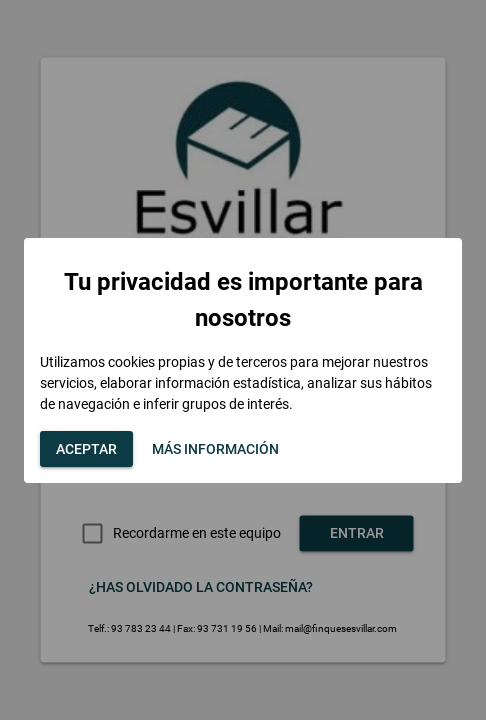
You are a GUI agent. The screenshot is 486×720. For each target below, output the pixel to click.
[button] (86, 449)
